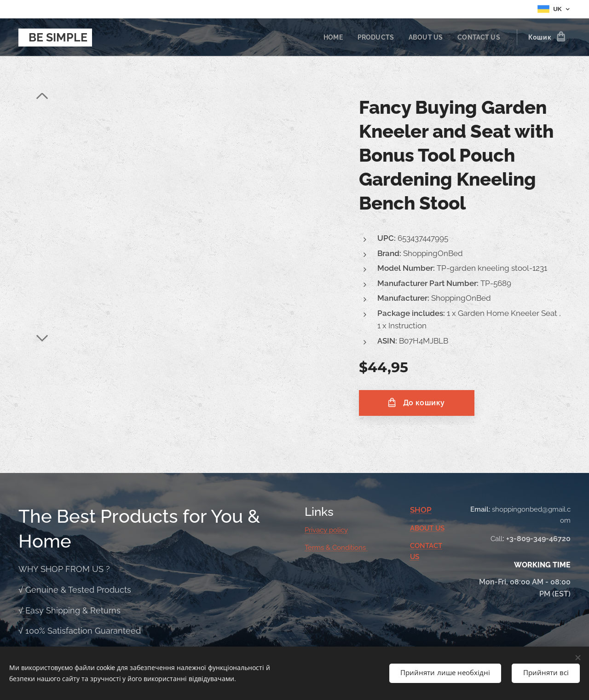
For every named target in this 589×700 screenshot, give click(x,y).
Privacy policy (326, 530)
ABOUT (423, 528)
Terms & (318, 548)
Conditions (350, 548)
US (440, 528)
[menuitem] (329, 37)
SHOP (421, 510)
